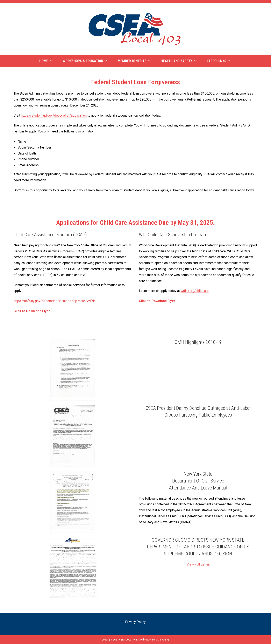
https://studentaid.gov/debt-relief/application (54, 115)
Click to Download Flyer (32, 311)
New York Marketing (158, 640)
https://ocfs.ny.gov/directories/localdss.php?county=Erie (55, 301)
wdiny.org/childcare (195, 291)
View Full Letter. (198, 564)
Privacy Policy (135, 622)
